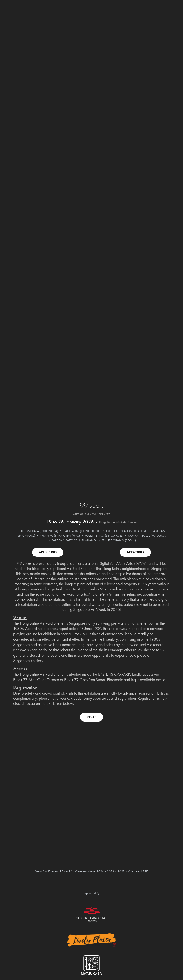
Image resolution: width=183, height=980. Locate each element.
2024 (100, 871)
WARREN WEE (100, 514)
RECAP (91, 717)
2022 (121, 871)
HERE (144, 871)
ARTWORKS (135, 552)
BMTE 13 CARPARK (114, 674)
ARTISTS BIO (48, 552)
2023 (111, 871)
